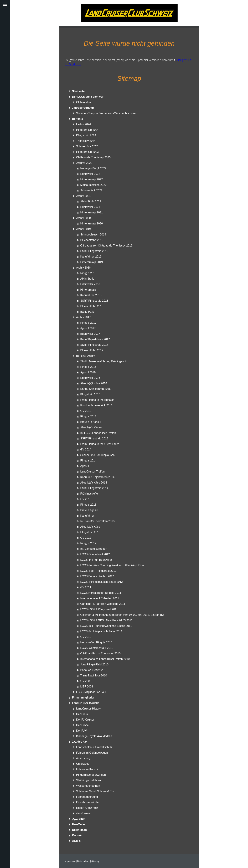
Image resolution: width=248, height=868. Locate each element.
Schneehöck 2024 (87, 146)
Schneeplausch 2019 (93, 235)
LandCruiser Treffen (92, 472)
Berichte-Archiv (85, 356)
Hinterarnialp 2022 (92, 179)
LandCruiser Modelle (86, 703)
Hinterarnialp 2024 (87, 130)
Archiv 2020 (83, 218)
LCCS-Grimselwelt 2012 (95, 554)
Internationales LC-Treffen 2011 (100, 598)
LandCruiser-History (88, 709)
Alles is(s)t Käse (90, 527)
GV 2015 (86, 411)
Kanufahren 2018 (91, 295)
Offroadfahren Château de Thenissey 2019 (106, 246)
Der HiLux (82, 714)
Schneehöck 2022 (91, 190)
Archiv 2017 (83, 317)
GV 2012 (86, 538)
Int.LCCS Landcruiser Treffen (98, 433)
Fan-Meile (78, 824)
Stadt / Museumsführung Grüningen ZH (104, 361)
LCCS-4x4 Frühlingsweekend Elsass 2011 (106, 626)
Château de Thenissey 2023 (93, 157)
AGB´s (76, 841)
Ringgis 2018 (88, 273)
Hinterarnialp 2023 (87, 152)
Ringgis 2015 (88, 416)
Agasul (84, 466)
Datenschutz (83, 861)
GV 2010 (86, 637)
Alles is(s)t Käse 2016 (94, 383)
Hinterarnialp (88, 290)
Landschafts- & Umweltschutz (94, 747)
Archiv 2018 (83, 268)
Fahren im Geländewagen (92, 753)
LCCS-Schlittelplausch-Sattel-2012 (101, 582)
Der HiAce (82, 725)
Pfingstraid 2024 (86, 135)
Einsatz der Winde (87, 802)
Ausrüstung (83, 758)
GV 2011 (86, 587)
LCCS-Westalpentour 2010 (97, 648)
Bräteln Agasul (89, 510)
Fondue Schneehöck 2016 (96, 405)
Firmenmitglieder (83, 698)
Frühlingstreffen (90, 494)
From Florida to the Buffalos (97, 400)
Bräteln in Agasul (91, 422)
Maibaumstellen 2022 (93, 185)
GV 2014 (86, 450)
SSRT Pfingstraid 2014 (94, 488)
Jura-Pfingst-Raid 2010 (94, 664)
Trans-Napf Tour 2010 (94, 676)
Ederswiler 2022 (90, 174)
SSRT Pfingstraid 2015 (94, 438)
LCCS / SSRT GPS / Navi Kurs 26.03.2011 (106, 620)
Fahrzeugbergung (87, 797)
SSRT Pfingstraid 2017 (94, 345)
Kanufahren (87, 516)
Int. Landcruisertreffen (94, 549)
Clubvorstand (84, 102)
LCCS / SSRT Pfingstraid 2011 (99, 609)
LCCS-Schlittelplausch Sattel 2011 (101, 631)
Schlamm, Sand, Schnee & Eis (95, 791)
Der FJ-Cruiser (85, 720)
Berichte (77, 119)
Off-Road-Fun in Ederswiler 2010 (100, 653)
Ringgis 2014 (88, 461)
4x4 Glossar (83, 813)
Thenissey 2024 (86, 141)
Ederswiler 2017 (90, 334)
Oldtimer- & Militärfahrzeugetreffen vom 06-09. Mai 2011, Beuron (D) (122, 615)
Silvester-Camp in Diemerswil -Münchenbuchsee (106, 113)
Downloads (79, 830)
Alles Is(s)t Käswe (91, 427)
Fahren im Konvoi (87, 769)
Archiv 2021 (83, 196)
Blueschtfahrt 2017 (92, 350)
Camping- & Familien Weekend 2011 (103, 604)
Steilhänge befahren (88, 780)
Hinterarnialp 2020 (92, 224)
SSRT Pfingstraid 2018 (94, 301)
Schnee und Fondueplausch (97, 455)
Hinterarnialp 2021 (92, 212)
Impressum (70, 861)
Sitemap (95, 861)
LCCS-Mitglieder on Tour (91, 692)
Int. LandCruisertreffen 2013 (97, 521)
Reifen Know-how (87, 808)
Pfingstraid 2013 (90, 532)
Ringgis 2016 (88, 367)
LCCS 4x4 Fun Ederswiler (96, 560)
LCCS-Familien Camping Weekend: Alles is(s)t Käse (112, 565)
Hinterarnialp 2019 (92, 262)
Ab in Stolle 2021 (91, 201)
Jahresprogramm (83, 108)
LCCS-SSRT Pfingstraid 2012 (98, 571)
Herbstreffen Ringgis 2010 (96, 642)
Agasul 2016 (88, 372)
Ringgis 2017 (88, 323)
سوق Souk (79, 819)
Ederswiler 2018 (90, 284)
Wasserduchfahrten (88, 786)
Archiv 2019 (83, 229)
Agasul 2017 (88, 328)
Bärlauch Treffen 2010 (94, 670)
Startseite (78, 91)
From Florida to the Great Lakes (100, 444)
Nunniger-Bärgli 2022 (93, 168)
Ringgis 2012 (88, 543)
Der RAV (81, 731)
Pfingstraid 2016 (90, 394)
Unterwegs (83, 764)
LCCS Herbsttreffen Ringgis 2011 (101, 593)
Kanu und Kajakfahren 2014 (97, 477)
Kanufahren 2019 (91, 257)
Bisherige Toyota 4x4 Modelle (94, 736)
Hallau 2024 (83, 124)
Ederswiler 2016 (90, 378)
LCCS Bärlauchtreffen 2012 (97, 576)
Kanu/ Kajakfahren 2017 (95, 339)
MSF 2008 (87, 687)
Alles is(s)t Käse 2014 (94, 483)
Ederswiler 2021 (90, 207)
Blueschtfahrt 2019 (92, 240)
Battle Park (87, 312)
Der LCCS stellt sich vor (88, 97)
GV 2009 (86, 681)
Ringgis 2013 (88, 505)
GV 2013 (86, 499)
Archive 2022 (84, 163)
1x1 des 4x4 (80, 742)
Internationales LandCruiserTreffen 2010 (105, 659)
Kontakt (77, 835)
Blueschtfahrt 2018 (92, 306)
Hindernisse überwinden (91, 775)
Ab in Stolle (87, 279)
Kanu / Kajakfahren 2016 (95, 389)
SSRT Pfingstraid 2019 (94, 251)
